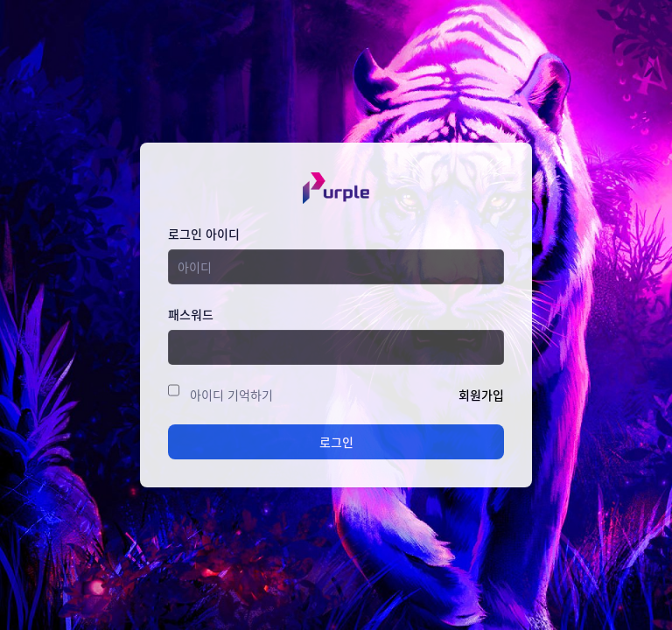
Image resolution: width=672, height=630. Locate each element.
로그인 (336, 442)
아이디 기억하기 (231, 395)
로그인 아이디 (204, 234)
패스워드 (191, 314)
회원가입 (481, 395)
